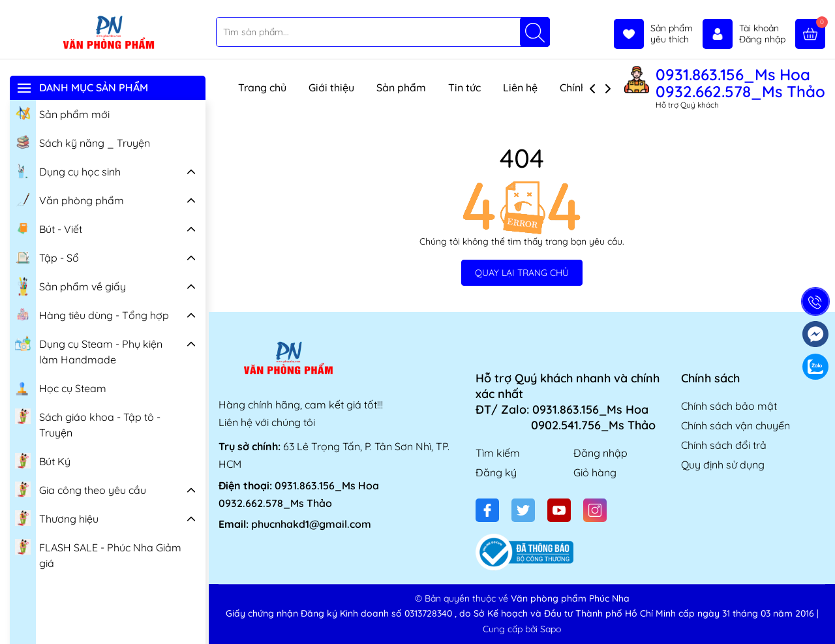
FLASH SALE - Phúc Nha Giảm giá (98, 554)
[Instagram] (595, 510)
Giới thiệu (331, 87)
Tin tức (464, 87)
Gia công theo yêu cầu (81, 489)
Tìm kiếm (498, 453)
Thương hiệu (57, 517)
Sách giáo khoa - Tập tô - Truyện (88, 423)
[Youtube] (559, 510)
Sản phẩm (401, 87)
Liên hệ (520, 87)
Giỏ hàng (595, 472)
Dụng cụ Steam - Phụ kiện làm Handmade (89, 350)
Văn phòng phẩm (69, 199)
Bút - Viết (49, 228)
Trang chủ (262, 87)
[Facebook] (487, 510)
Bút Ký (43, 460)
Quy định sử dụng (723, 465)
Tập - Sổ (47, 256)
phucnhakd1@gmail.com (311, 524)
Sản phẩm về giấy (70, 286)
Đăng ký (496, 472)
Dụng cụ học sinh (68, 170)
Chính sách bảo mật (729, 406)
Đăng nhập (600, 453)
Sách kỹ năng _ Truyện (83, 142)
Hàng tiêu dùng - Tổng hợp (92, 314)
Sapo (551, 629)
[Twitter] (523, 510)
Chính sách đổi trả (724, 445)
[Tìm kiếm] (535, 32)
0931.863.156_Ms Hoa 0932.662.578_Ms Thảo (740, 83)
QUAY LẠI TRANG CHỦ (522, 273)
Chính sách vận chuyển (736, 425)
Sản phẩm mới (62, 113)
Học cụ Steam (61, 387)
